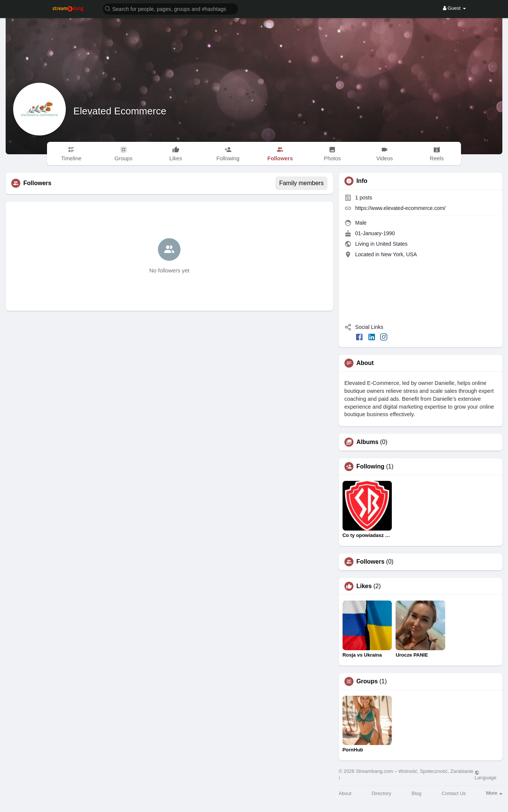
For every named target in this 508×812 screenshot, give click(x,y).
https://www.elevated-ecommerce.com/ (400, 208)
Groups (367, 681)
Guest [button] (454, 8)
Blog (417, 793)
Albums (368, 442)
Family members (301, 183)
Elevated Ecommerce (120, 111)
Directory (382, 793)
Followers (371, 562)
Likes (364, 586)
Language (485, 775)
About (345, 793)
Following (371, 467)
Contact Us (454, 793)
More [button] (494, 793)
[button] (170, 8)
